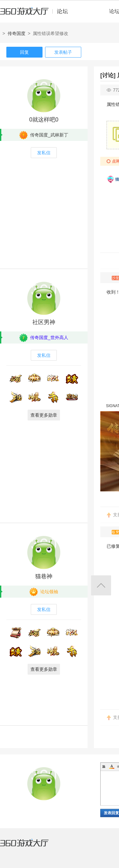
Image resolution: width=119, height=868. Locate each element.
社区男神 (44, 322)
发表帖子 (63, 52)
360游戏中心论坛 (37, 14)
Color (112, 767)
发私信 (44, 153)
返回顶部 (101, 585)
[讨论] (108, 75)
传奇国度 (17, 33)
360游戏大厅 (31, 847)
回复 (24, 52)
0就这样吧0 (44, 120)
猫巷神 (44, 576)
